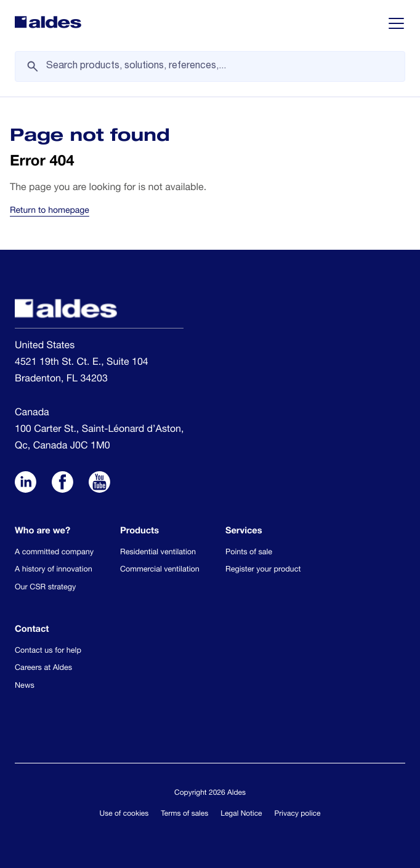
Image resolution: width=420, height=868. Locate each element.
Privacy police (298, 814)
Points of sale (249, 553)
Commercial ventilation (160, 570)
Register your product (263, 570)
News (25, 686)
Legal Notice (241, 814)
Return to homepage (50, 212)
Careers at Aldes (43, 668)
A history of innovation (54, 570)
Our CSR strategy (45, 588)
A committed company (54, 553)
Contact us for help (48, 651)
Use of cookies (124, 814)
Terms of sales (184, 814)
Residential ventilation (158, 553)
